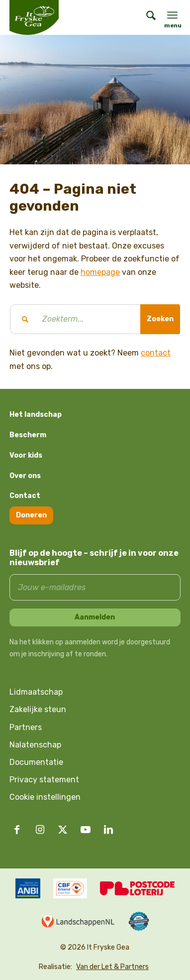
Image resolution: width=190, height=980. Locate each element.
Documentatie (36, 762)
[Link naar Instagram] (40, 830)
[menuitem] (146, 17)
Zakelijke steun (38, 709)
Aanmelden (95, 617)
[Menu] (172, 15)
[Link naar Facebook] (17, 830)
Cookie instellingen (45, 797)
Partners (26, 727)
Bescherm (28, 435)
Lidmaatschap (36, 692)
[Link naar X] (63, 830)
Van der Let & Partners (112, 967)
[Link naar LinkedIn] (108, 830)
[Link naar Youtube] (86, 830)
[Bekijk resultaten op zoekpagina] (160, 319)
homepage (100, 272)
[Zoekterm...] (95, 319)
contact (156, 353)
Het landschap (36, 415)
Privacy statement (44, 780)
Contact (25, 496)
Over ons (25, 476)
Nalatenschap (35, 745)
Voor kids (26, 455)
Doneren (31, 515)
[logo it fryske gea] (47, 17)
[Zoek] (146, 17)
